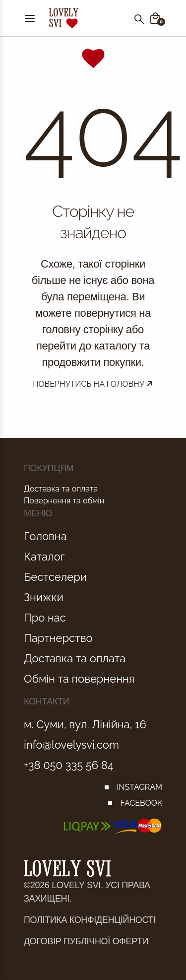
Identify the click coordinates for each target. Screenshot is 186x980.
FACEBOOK (141, 803)
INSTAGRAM (139, 787)
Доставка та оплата (61, 489)
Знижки (44, 597)
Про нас (45, 618)
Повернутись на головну (93, 384)
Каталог (44, 557)
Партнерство (58, 638)
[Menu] (30, 18)
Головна (45, 536)
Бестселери (55, 577)
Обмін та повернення (79, 679)
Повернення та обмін (64, 501)
